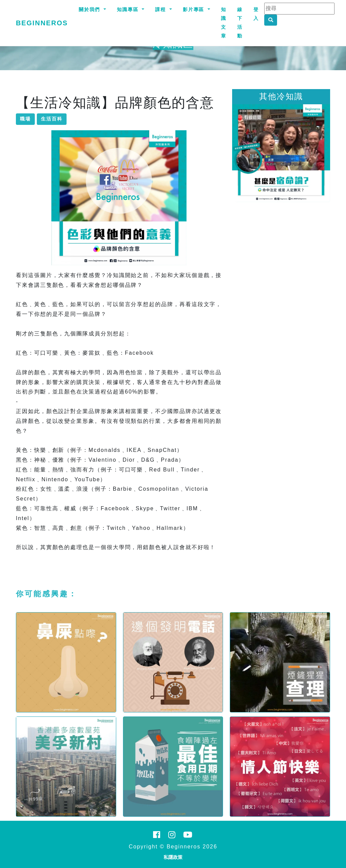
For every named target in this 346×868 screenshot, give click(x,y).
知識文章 (224, 23)
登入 (256, 14)
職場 (25, 119)
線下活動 (240, 23)
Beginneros (42, 23)
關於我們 (91, 9)
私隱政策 (173, 857)
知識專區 (129, 9)
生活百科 (52, 119)
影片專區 (195, 9)
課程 (162, 9)
